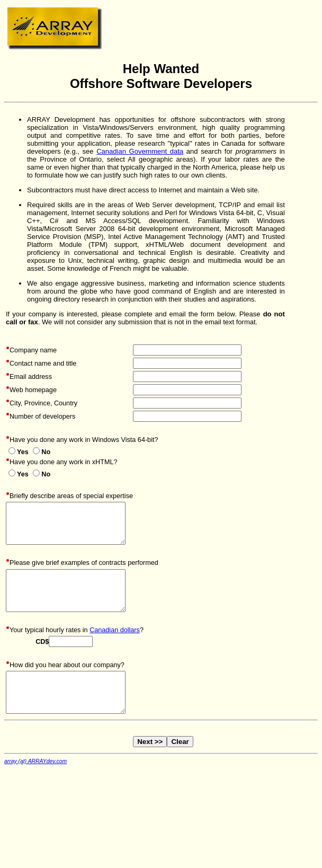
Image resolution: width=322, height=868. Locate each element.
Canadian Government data (140, 151)
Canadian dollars (115, 630)
